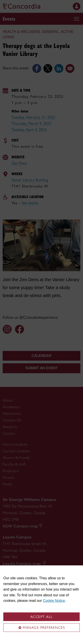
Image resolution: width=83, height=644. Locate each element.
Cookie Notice (54, 601)
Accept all (42, 617)
